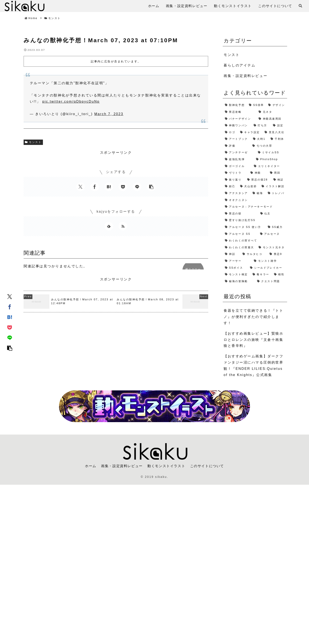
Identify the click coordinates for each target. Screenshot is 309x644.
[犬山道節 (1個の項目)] (249, 187)
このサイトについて (207, 466)
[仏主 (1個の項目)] (273, 214)
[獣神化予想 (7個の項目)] (235, 105)
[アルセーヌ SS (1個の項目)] (240, 234)
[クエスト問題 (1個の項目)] (271, 281)
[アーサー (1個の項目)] (237, 261)
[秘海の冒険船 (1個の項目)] (239, 281)
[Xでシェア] (10, 296)
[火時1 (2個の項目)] (260, 139)
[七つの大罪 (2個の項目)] (269, 146)
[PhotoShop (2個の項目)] (270, 159)
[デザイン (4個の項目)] (277, 105)
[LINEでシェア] (10, 337)
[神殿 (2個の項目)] (258, 173)
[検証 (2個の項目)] (279, 180)
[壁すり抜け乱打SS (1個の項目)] (255, 220)
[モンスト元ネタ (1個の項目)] (272, 248)
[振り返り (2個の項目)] (234, 180)
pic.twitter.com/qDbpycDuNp (71, 102)
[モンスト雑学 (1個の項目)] (269, 261)
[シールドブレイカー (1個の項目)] (267, 268)
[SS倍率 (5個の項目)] (256, 105)
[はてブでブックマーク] (10, 317)
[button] (10, 348)
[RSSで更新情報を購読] (123, 226)
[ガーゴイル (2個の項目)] (237, 166)
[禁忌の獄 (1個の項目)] (240, 214)
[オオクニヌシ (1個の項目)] (255, 200)
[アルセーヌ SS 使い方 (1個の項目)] (244, 227)
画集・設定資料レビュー (122, 466)
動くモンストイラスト (166, 466)
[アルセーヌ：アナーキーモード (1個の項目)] (255, 207)
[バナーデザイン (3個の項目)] (240, 119)
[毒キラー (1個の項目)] (261, 275)
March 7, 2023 (109, 114)
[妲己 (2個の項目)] (230, 187)
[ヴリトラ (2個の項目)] (236, 173)
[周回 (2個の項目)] (277, 173)
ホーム (91, 466)
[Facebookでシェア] (10, 307)
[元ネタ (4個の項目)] (272, 112)
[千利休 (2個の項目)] (278, 139)
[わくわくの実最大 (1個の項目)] (240, 248)
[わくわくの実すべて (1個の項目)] (255, 241)
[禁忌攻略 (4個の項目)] (240, 112)
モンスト (33, 142)
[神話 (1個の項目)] (232, 254)
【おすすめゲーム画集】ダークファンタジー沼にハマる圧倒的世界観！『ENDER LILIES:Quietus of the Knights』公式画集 (253, 365)
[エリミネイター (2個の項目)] (269, 166)
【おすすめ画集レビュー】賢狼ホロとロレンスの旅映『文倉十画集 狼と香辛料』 (253, 340)
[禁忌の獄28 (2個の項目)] (258, 180)
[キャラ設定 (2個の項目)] (250, 132)
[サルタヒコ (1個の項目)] (254, 254)
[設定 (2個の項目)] (279, 126)
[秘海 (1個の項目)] (258, 193)
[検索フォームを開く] (300, 6)
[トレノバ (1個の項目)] (276, 193)
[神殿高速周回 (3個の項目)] (272, 119)
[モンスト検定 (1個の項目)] (237, 275)
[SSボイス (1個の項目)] (235, 268)
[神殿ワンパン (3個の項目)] (237, 126)
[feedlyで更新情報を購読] (109, 226)
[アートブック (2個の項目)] (237, 139)
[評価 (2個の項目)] (236, 146)
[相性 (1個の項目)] (279, 275)
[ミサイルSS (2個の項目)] (271, 153)
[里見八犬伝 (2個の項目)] (275, 132)
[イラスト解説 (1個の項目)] (273, 187)
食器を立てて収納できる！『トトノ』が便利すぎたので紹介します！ (253, 317)
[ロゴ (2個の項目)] (230, 132)
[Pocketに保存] (10, 327)
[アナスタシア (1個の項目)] (237, 193)
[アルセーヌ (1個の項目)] (273, 234)
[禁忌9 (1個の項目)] (277, 254)
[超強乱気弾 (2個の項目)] (238, 159)
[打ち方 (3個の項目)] (261, 126)
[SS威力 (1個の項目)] (276, 227)
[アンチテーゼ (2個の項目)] (239, 153)
